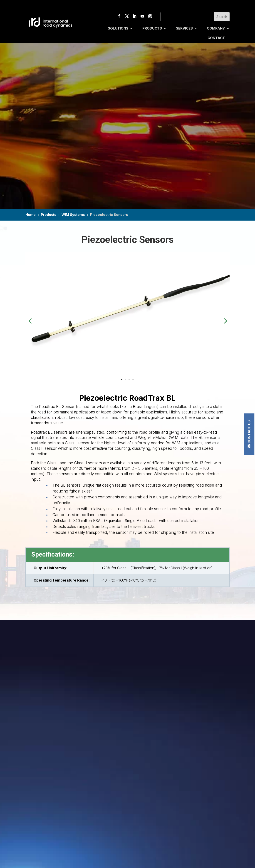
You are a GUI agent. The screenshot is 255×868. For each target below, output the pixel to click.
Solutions (118, 29)
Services (184, 29)
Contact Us (249, 432)
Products (152, 29)
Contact (216, 38)
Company (216, 29)
